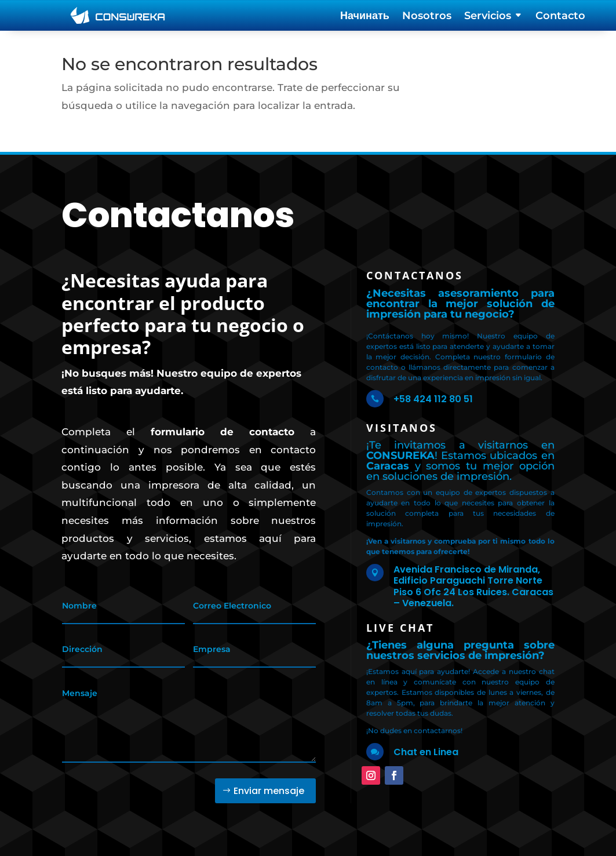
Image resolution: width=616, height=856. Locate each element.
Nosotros (427, 17)
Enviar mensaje (269, 791)
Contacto (560, 17)
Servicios (488, 17)
